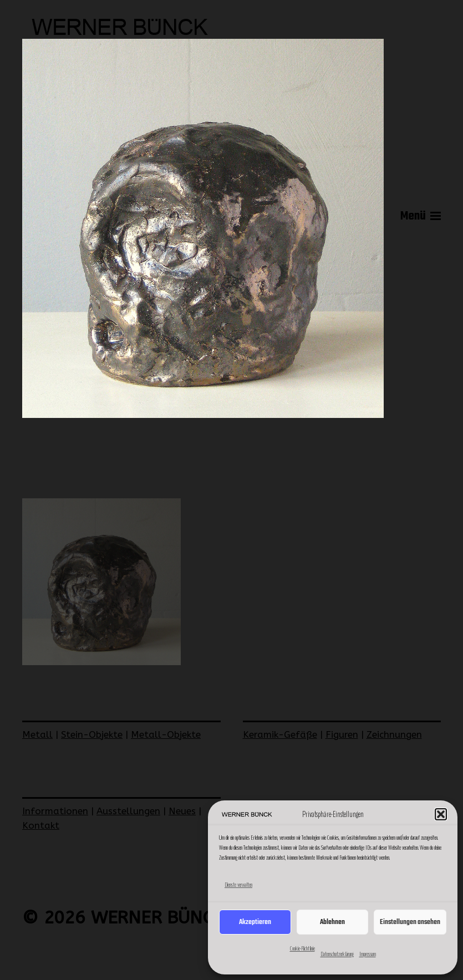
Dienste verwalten (238, 885)
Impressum (368, 954)
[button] (441, 814)
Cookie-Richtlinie (302, 948)
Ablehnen (332, 922)
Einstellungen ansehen (410, 922)
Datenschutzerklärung (337, 954)
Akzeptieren (255, 922)
